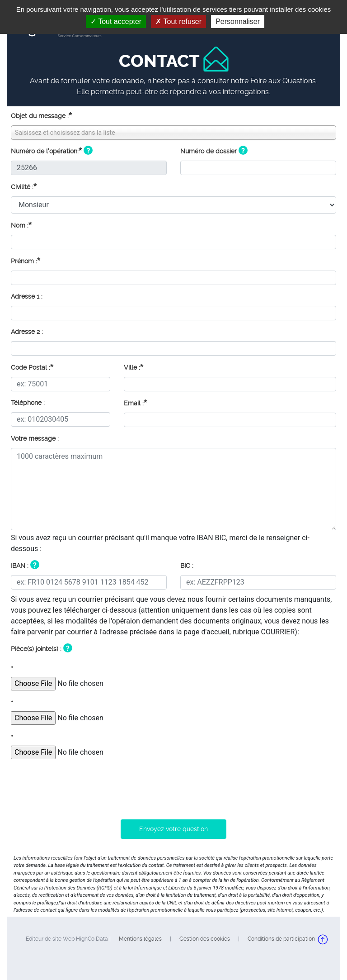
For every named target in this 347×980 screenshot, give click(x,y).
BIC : (187, 566)
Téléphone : (28, 403)
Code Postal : (32, 367)
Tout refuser (178, 21)
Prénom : (26, 260)
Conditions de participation (281, 939)
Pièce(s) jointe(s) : (36, 649)
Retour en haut (323, 939)
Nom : (21, 225)
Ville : (134, 367)
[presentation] (80, 786)
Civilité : (24, 186)
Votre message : (35, 438)
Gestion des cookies (205, 939)
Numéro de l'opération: (45, 151)
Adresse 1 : (27, 296)
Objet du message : (41, 115)
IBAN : (20, 566)
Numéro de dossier (209, 151)
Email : (135, 402)
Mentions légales (140, 939)
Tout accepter (116, 21)
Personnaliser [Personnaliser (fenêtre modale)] (238, 21)
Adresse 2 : (27, 332)
